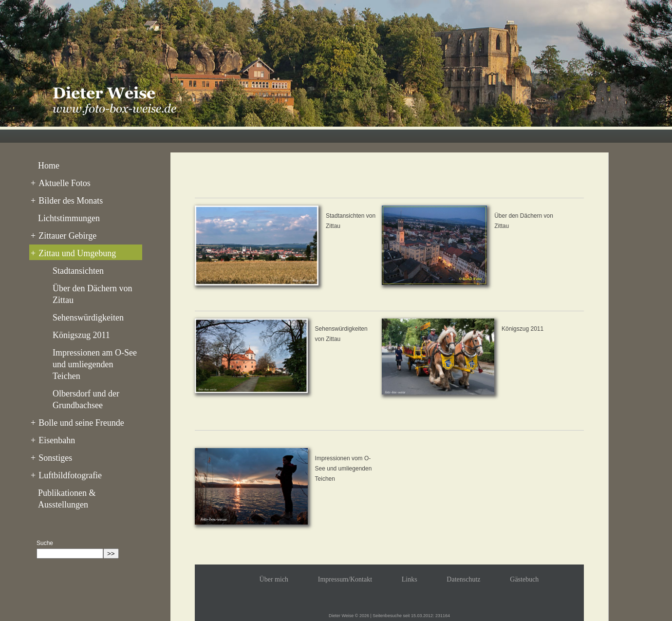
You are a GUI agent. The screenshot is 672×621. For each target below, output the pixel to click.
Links (410, 579)
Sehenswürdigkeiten (88, 318)
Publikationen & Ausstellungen (67, 499)
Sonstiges (51, 458)
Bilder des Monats (67, 201)
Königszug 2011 (81, 335)
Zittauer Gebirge (64, 236)
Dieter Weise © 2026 (349, 616)
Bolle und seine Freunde (77, 423)
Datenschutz (463, 579)
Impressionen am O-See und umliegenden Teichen (95, 364)
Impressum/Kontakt (345, 579)
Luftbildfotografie (66, 475)
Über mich (274, 579)
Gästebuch (524, 579)
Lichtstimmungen (69, 218)
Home (49, 166)
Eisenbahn (53, 440)
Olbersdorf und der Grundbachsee (86, 399)
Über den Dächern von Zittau (92, 294)
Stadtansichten (78, 271)
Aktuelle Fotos (61, 183)
